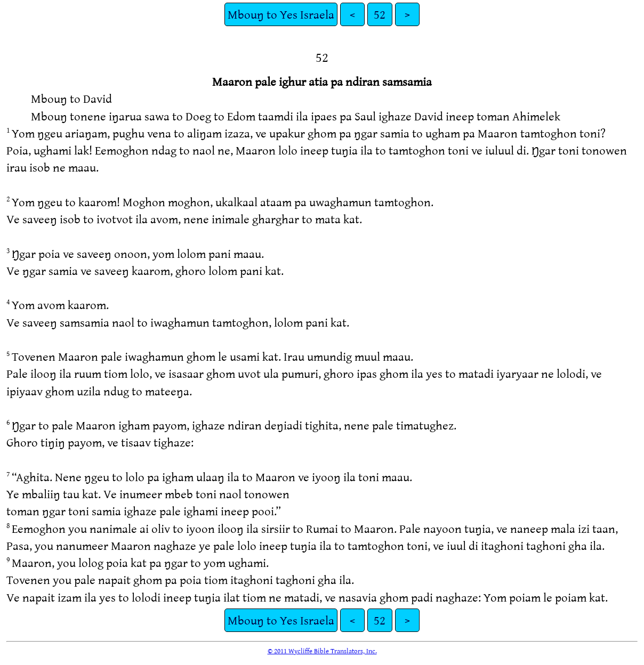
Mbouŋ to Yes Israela (281, 14)
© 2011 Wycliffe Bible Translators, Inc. (322, 651)
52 (380, 14)
